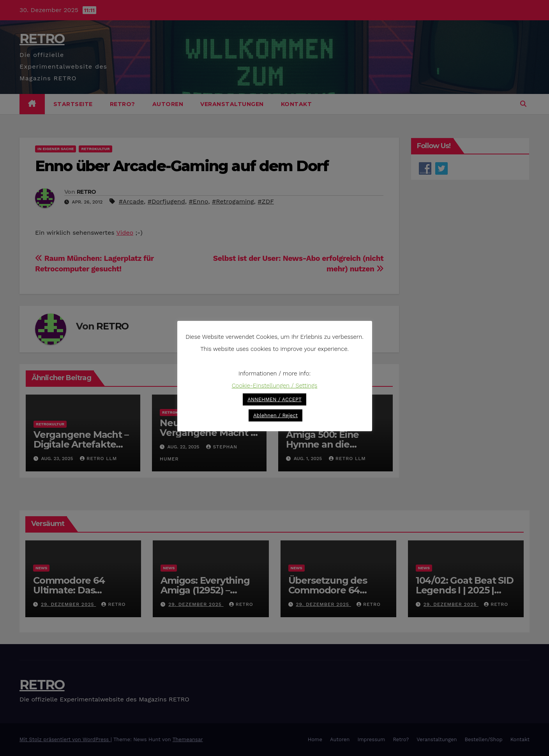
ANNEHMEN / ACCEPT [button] (274, 399)
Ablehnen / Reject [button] (275, 415)
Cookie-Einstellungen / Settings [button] (275, 386)
